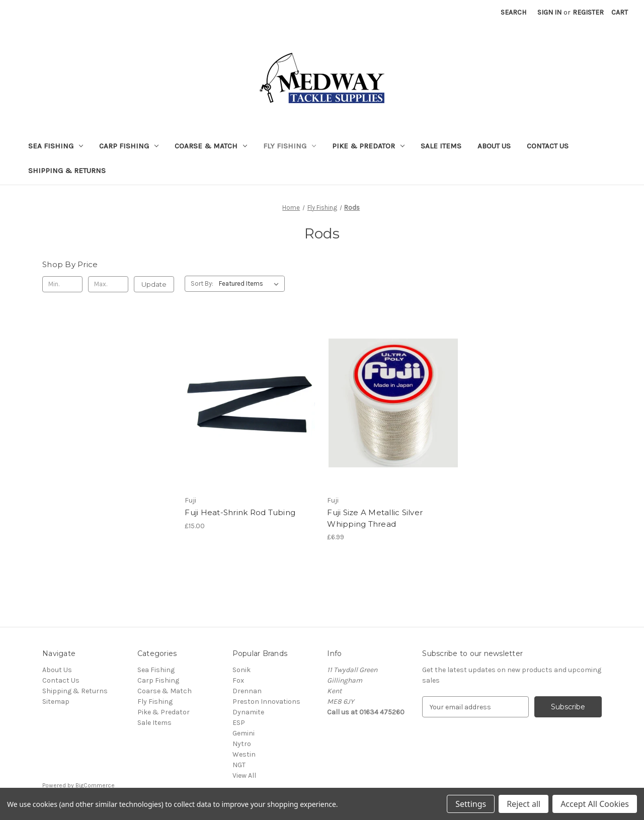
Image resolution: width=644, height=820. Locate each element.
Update (154, 284)
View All (244, 775)
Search (513, 12)
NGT (239, 765)
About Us (494, 146)
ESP (239, 723)
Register (588, 12)
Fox (238, 680)
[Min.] (62, 284)
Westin (244, 754)
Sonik (242, 670)
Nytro (242, 744)
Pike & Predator (368, 146)
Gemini (244, 733)
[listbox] (251, 284)
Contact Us (548, 146)
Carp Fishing (129, 146)
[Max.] (108, 284)
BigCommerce (95, 785)
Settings (471, 804)
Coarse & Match (211, 146)
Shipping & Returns (67, 171)
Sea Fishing (56, 146)
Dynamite (248, 712)
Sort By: (202, 283)
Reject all (524, 804)
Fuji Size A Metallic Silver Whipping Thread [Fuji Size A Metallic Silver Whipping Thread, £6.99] (375, 518)
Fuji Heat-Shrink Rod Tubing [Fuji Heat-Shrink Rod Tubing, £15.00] (240, 512)
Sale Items (441, 146)
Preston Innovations (266, 702)
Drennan (247, 691)
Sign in (549, 12)
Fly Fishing (290, 146)
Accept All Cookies (595, 804)
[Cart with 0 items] (620, 12)
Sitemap (56, 702)
